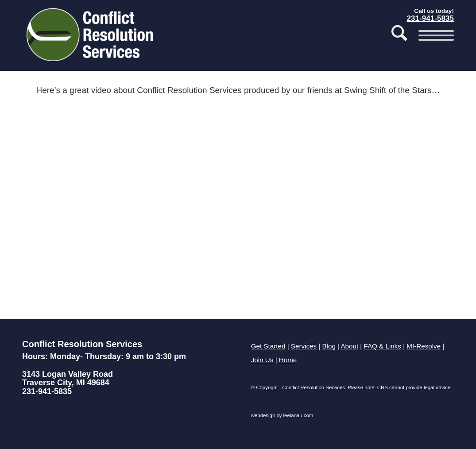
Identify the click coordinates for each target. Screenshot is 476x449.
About (349, 346)
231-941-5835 (47, 391)
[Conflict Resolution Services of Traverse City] (91, 38)
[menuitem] (399, 35)
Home (288, 360)
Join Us (262, 360)
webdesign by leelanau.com (282, 415)
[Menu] (433, 35)
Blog (329, 346)
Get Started (268, 346)
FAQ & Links (383, 346)
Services (304, 346)
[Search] (399, 35)
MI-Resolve (424, 346)
